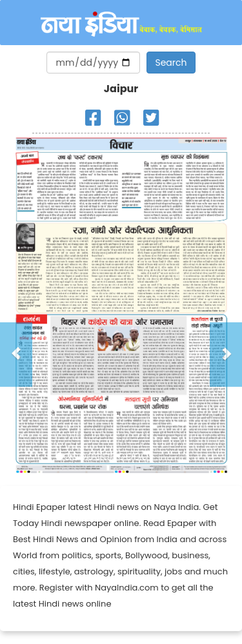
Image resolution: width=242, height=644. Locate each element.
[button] (16, 355)
